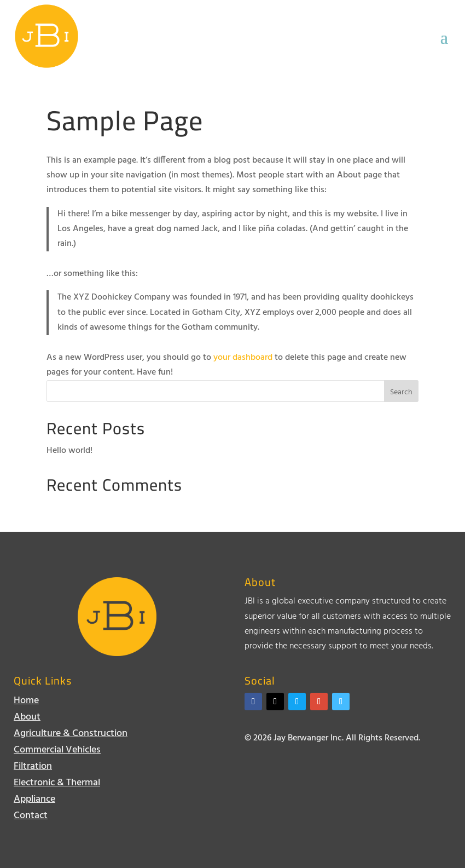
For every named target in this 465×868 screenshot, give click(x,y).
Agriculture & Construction (71, 736)
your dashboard (243, 358)
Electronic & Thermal (57, 785)
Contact (31, 818)
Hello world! (69, 451)
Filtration (33, 769)
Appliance (34, 801)
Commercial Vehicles (57, 752)
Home (26, 703)
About (27, 719)
